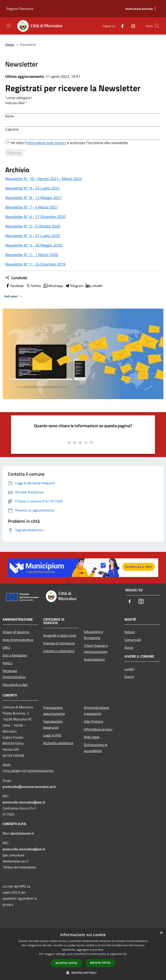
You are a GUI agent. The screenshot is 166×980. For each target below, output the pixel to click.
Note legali (92, 737)
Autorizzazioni (94, 659)
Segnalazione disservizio (53, 724)
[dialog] (83, 954)
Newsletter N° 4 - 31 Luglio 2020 (33, 236)
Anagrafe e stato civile (60, 635)
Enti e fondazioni (15, 655)
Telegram (74, 286)
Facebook (14, 286)
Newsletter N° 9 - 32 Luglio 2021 (33, 188)
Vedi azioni (14, 296)
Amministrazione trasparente (96, 711)
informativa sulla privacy (46, 143)
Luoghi (129, 669)
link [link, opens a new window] (125, 954)
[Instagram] (131, 26)
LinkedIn (94, 286)
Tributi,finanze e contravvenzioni (96, 649)
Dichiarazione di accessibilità (96, 748)
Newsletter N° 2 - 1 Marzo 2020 (32, 255)
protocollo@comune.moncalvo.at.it (29, 787)
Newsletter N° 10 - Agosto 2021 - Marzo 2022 (44, 179)
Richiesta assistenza (58, 743)
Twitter (33, 286)
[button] (83, 973)
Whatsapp (53, 286)
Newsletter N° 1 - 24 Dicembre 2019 (35, 264)
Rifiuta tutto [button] (100, 963)
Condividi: (16, 278)
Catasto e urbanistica (59, 651)
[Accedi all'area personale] (139, 9)
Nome (10, 116)
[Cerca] (157, 26)
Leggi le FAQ (52, 735)
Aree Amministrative (18, 640)
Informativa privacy (98, 729)
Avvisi (129, 647)
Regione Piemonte (20, 9)
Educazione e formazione (93, 635)
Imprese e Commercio (59, 643)
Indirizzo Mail (16, 103)
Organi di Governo (16, 632)
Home (10, 45)
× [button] (161, 933)
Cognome (12, 129)
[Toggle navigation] (9, 25)
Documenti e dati (15, 685)
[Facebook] (121, 26)
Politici (8, 663)
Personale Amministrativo (14, 674)
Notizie (130, 632)
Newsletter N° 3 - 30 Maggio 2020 (34, 245)
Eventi (129, 677)
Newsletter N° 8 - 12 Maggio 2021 (34, 198)
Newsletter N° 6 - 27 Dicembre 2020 (35, 217)
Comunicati (133, 640)
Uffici (6, 647)
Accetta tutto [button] (66, 963)
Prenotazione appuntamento (54, 711)
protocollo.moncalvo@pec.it (24, 802)
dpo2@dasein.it (22, 833)
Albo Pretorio (93, 721)
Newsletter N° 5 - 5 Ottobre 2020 (33, 226)
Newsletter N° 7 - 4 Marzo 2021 (32, 207)
